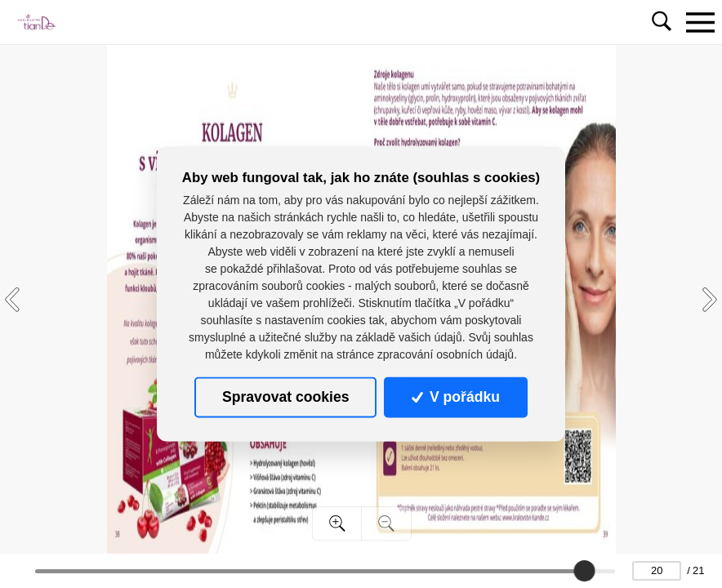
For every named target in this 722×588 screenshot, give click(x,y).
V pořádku (456, 397)
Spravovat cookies (285, 397)
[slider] (584, 571)
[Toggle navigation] (700, 22)
